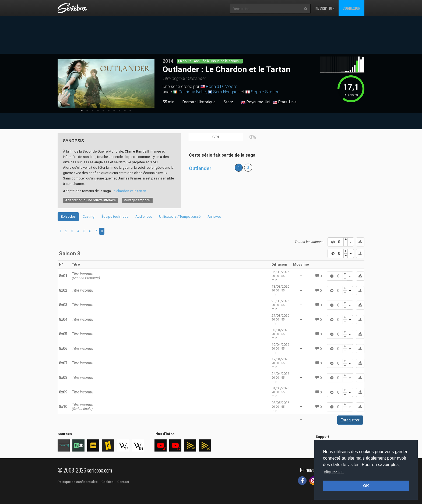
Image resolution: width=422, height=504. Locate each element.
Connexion (351, 8)
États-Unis (285, 102)
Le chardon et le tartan (129, 191)
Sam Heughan (226, 92)
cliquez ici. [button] (334, 472)
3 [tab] (93, 111)
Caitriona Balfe (192, 92)
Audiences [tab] (144, 216)
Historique (207, 102)
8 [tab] (119, 111)
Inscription (325, 8)
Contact (123, 482)
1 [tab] (82, 111)
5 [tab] (103, 111)
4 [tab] (98, 111)
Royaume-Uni (256, 102)
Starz (228, 102)
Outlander (200, 168)
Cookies (108, 482)
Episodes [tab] (68, 216)
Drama (188, 102)
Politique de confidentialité (78, 482)
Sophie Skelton (265, 92)
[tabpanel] (106, 83)
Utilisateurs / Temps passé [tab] (180, 216)
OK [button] (366, 486)
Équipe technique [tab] (115, 216)
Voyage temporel (137, 200)
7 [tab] (114, 111)
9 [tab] (125, 111)
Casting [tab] (89, 216)
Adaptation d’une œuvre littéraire (90, 200)
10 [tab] (130, 111)
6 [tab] (109, 111)
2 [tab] (87, 111)
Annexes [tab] (214, 216)
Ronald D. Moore (222, 87)
